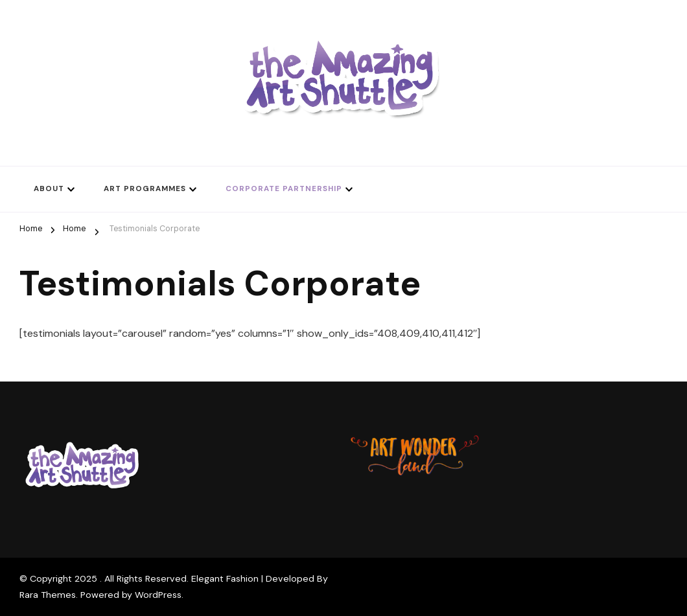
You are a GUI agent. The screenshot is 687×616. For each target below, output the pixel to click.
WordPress (158, 595)
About (49, 189)
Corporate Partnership (284, 189)
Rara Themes (48, 595)
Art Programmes (145, 189)
